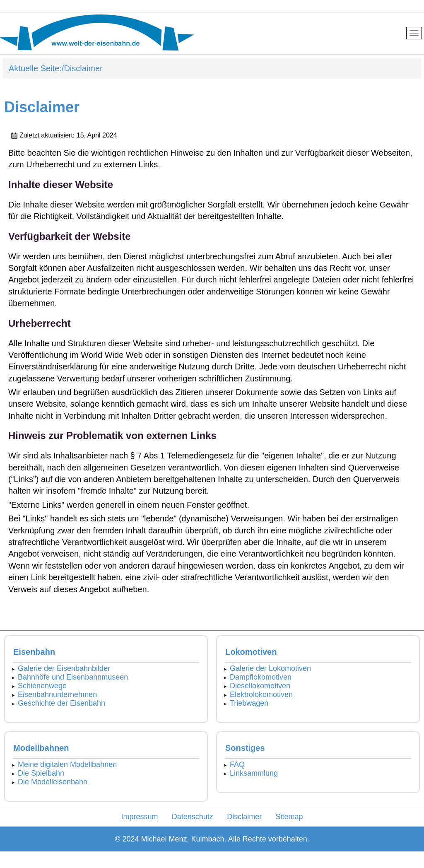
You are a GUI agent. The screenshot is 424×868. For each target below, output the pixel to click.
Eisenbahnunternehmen (57, 694)
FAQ (237, 764)
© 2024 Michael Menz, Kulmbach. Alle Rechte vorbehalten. (212, 839)
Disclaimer (244, 817)
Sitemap (289, 817)
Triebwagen (249, 703)
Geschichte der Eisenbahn (61, 703)
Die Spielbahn (41, 773)
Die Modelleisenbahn (53, 782)
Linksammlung (254, 773)
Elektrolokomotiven (261, 694)
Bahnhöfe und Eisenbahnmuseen (73, 677)
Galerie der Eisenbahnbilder (64, 668)
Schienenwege (42, 686)
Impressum (139, 817)
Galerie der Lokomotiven (270, 668)
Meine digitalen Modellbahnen (67, 764)
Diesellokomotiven (260, 686)
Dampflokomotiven (261, 677)
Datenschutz (193, 817)
